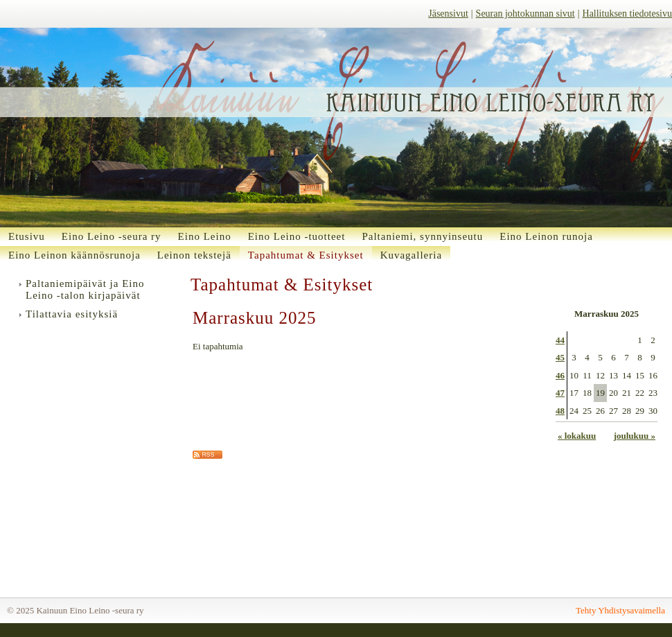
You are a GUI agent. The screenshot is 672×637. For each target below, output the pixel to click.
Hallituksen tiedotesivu (627, 14)
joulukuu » (635, 436)
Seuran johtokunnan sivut (525, 14)
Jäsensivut (448, 14)
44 (560, 340)
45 (560, 357)
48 (560, 411)
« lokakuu (577, 436)
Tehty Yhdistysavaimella (620, 610)
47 (560, 393)
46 (560, 375)
